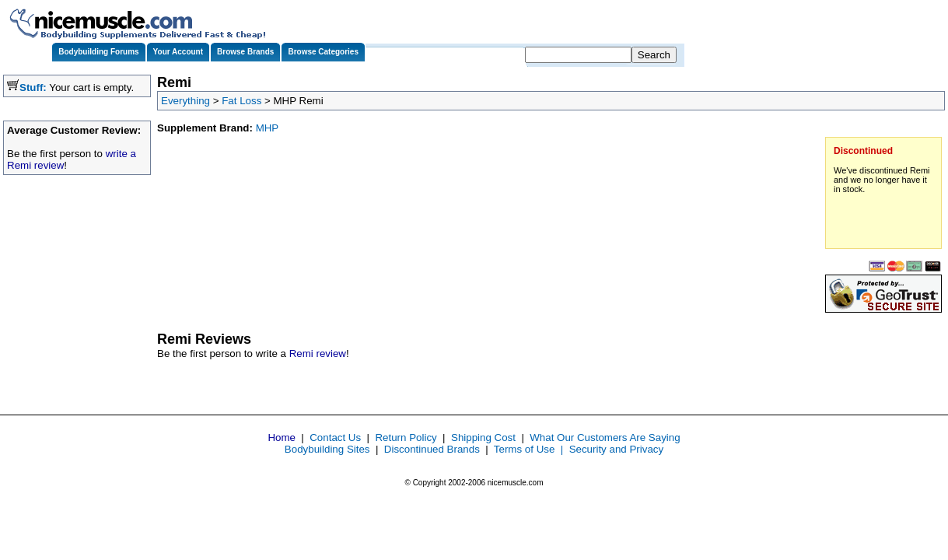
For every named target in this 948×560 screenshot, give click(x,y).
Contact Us (335, 437)
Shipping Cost (483, 437)
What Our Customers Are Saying (605, 437)
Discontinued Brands (432, 449)
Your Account (178, 52)
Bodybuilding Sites (327, 449)
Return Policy (406, 437)
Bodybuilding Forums (98, 52)
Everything (185, 101)
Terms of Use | (532, 449)
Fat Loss (241, 101)
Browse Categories (323, 52)
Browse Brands (245, 52)
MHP (268, 128)
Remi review (318, 353)
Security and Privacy (616, 449)
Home (282, 437)
